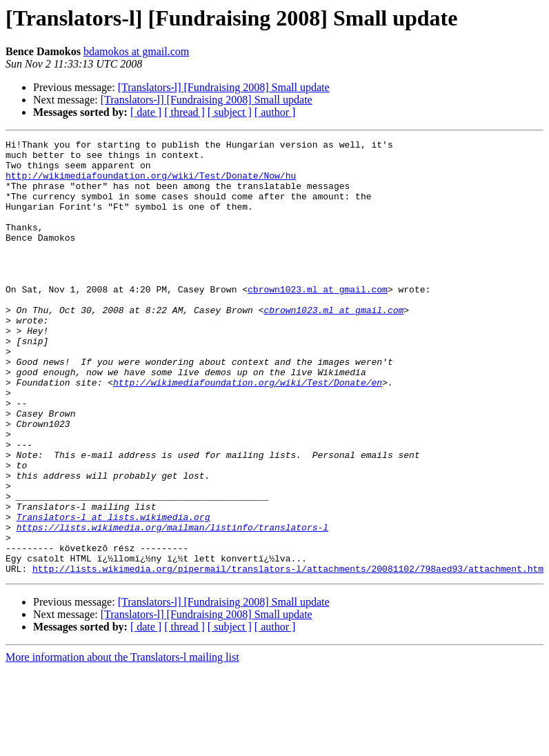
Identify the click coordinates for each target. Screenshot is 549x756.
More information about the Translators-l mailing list (122, 744)
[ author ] (275, 112)
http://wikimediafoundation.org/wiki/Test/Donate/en (248, 432)
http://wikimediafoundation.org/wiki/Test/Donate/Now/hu (151, 183)
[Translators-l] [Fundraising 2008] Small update (224, 87)
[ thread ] (184, 112)
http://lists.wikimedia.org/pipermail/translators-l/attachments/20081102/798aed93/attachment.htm (288, 655)
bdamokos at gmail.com (136, 51)
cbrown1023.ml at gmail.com (318, 320)
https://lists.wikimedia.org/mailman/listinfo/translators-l (172, 606)
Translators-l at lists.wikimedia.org (113, 593)
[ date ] (146, 112)
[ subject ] (230, 112)
